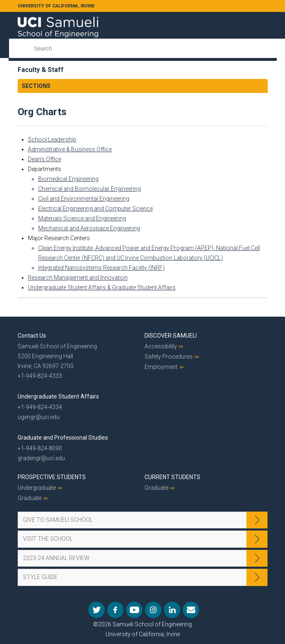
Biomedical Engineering (68, 179)
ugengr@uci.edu (39, 417)
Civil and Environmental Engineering (84, 199)
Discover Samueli (171, 336)
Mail (191, 610)
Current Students (172, 477)
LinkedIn (172, 610)
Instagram (153, 610)
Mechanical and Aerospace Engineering (89, 228)
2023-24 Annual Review (56, 558)
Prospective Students (52, 477)
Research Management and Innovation (78, 278)
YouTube (134, 610)
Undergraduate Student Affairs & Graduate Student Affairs (102, 287)
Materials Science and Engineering (82, 218)
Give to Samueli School (58, 520)
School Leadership (52, 139)
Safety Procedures (169, 357)
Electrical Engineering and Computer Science (95, 208)
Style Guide (40, 577)
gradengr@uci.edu (41, 458)
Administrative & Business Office (70, 149)
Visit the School (48, 539)
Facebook (115, 610)
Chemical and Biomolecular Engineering (90, 189)
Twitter (97, 610)
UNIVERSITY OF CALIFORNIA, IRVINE (56, 6)
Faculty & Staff (41, 70)
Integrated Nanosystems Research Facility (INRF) (101, 268)
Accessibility (161, 346)
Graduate (30, 498)
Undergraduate (37, 488)
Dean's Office (45, 159)
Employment (161, 367)
